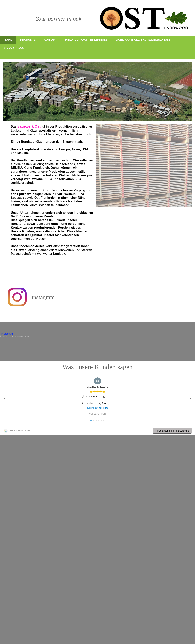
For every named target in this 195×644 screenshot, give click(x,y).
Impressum (10, 334)
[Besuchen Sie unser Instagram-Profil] (17, 297)
